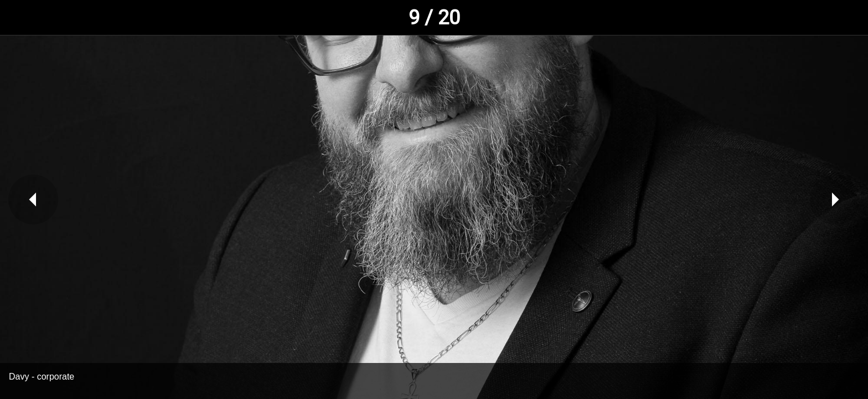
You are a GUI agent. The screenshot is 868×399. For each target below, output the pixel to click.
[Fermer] (22, 18)
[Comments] (846, 18)
